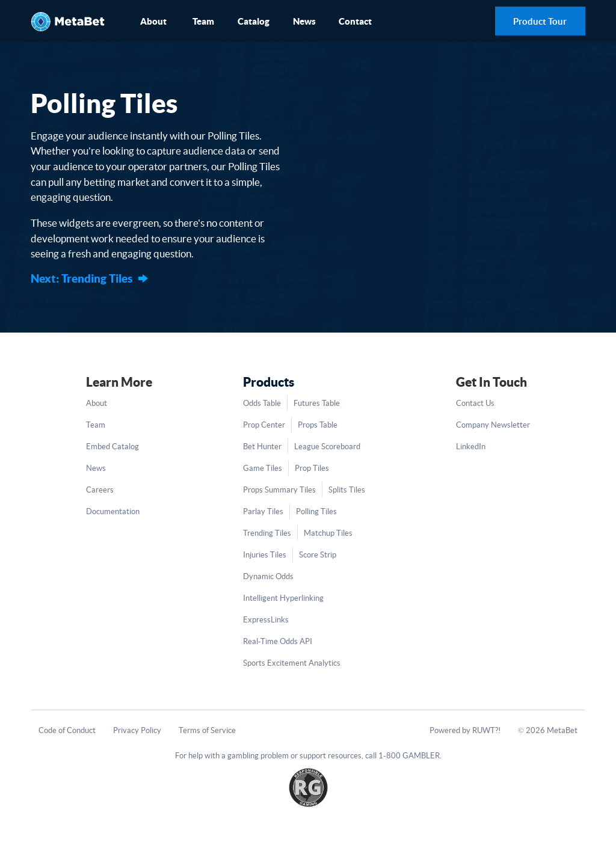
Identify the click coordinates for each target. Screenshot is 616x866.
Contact (355, 21)
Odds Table (262, 403)
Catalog (254, 21)
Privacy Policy (137, 730)
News (304, 21)
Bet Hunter (262, 447)
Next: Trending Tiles (82, 278)
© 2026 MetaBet (548, 730)
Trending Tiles (267, 533)
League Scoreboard (327, 447)
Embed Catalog (112, 447)
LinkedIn (471, 447)
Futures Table (317, 403)
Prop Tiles (312, 468)
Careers (100, 490)
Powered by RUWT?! (465, 730)
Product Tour (540, 21)
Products (269, 382)
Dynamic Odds (268, 576)
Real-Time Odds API (278, 641)
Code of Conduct (67, 730)
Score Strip (318, 555)
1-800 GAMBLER (409, 756)
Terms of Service (207, 730)
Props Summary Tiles (279, 490)
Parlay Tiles (263, 511)
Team (203, 21)
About (153, 21)
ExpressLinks (266, 620)
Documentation (113, 511)
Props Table (318, 425)
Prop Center (264, 425)
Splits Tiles (347, 490)
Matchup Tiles (328, 533)
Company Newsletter (493, 425)
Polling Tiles (316, 511)
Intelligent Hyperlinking (283, 598)
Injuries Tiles (265, 555)
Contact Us (475, 403)
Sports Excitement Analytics (292, 663)
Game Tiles (263, 468)
